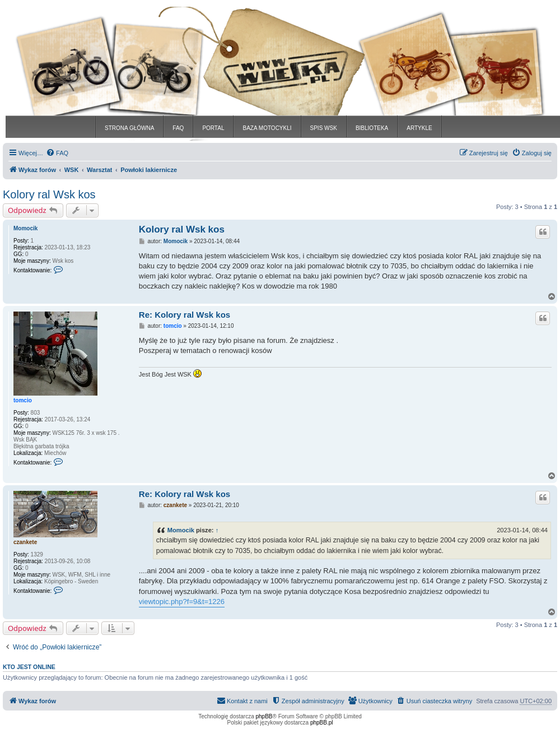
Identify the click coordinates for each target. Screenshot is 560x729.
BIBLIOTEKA (372, 128)
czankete (25, 542)
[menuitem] (57, 153)
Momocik (25, 228)
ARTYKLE (419, 128)
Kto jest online (29, 667)
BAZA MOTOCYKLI (267, 128)
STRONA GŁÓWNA (129, 128)
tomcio (23, 400)
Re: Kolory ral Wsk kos (185, 315)
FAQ (178, 128)
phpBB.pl (322, 723)
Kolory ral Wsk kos (49, 194)
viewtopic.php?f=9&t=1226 (182, 602)
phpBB (264, 716)
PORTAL (213, 128)
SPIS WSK (324, 128)
